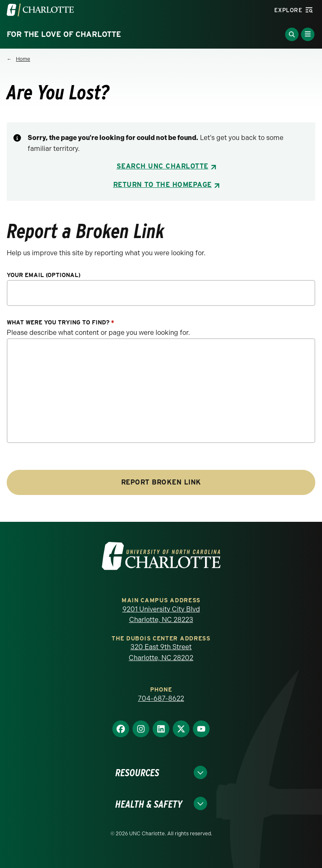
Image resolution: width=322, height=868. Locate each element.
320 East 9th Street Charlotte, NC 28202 (161, 652)
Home (23, 59)
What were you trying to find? (60, 323)
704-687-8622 (161, 698)
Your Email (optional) (44, 275)
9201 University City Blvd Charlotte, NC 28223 (161, 615)
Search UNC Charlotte (162, 166)
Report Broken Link (161, 482)
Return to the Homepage (162, 185)
